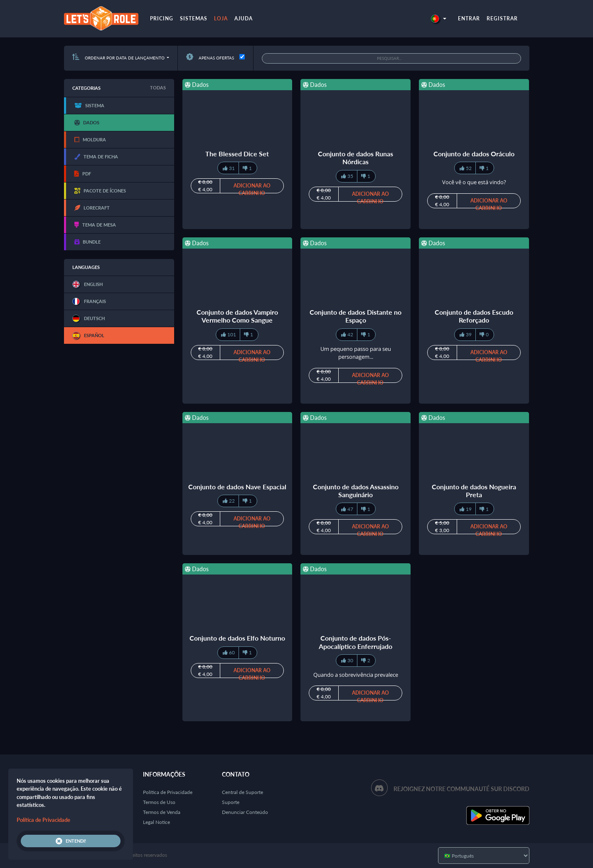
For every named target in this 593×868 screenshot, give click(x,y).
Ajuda (244, 18)
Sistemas (194, 18)
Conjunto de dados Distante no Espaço (356, 316)
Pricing (162, 18)
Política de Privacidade (168, 792)
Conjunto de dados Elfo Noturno (237, 638)
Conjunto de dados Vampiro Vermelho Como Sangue (237, 316)
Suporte (231, 802)
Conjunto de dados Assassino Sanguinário (356, 491)
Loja (221, 18)
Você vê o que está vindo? (474, 182)
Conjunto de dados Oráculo (474, 154)
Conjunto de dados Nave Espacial (237, 487)
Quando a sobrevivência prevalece (356, 675)
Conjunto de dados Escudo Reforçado (474, 316)
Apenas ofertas (210, 58)
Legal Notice (156, 822)
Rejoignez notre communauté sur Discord (461, 789)
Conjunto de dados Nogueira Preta (474, 491)
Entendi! (71, 841)
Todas (158, 88)
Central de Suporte (242, 792)
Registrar (502, 18)
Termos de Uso (159, 802)
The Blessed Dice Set (237, 154)
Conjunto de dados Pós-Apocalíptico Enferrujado (356, 642)
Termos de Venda (162, 812)
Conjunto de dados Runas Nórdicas (356, 158)
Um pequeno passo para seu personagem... (356, 353)
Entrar (469, 18)
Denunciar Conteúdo (245, 812)
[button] (438, 18)
